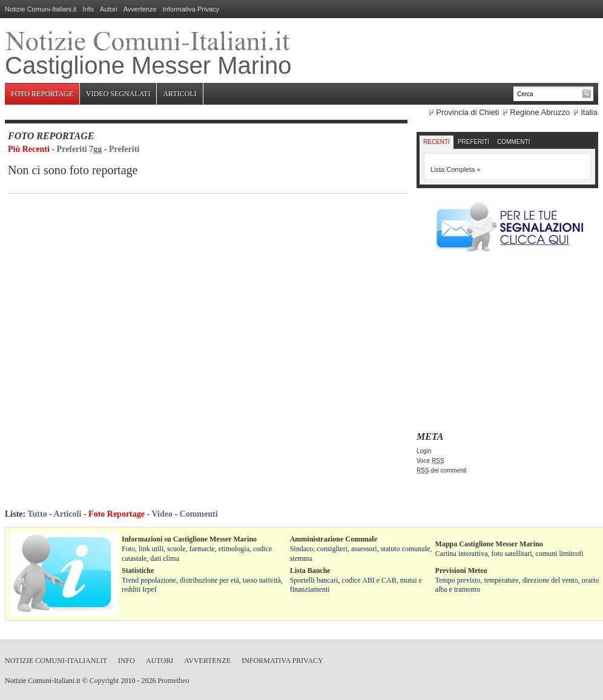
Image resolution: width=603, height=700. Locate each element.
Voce (430, 461)
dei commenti (442, 470)
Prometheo (173, 681)
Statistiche (138, 571)
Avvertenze (140, 9)
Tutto (37, 514)
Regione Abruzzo (540, 112)
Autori (109, 9)
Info (88, 9)
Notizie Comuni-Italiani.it (41, 9)
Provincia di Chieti (467, 112)
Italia (589, 112)
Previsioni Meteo (461, 571)
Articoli (180, 94)
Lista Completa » (456, 169)
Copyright (104, 681)
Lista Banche (310, 571)
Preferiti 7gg (80, 149)
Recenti (437, 142)
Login (424, 451)
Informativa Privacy (191, 9)
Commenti (513, 142)
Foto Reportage (42, 94)
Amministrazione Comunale (334, 539)
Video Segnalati (118, 94)
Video (162, 514)
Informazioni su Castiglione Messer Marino (189, 539)
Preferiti (124, 149)
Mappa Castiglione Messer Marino (489, 544)
